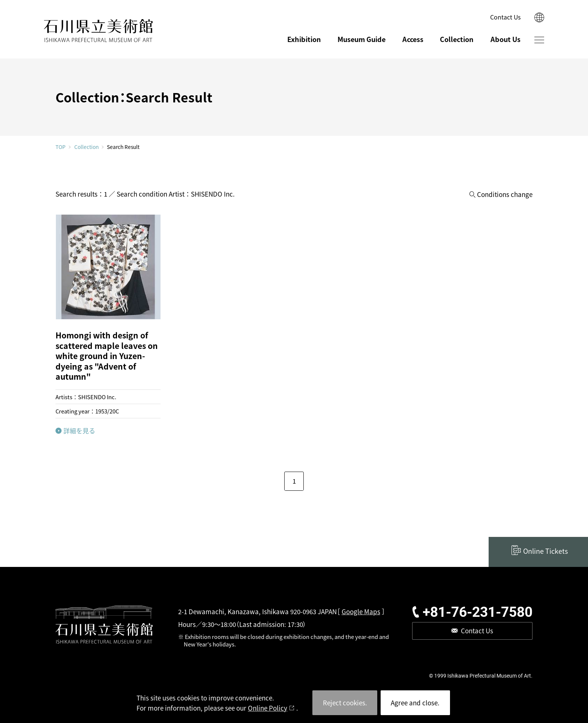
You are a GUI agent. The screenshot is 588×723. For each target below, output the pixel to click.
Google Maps (361, 611)
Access (413, 39)
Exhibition (304, 39)
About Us (505, 39)
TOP (61, 147)
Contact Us (505, 17)
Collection (457, 39)
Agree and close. (415, 703)
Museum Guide (361, 39)
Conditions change (505, 194)
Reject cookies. (345, 703)
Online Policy (268, 708)
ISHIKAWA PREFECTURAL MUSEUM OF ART (99, 31)
